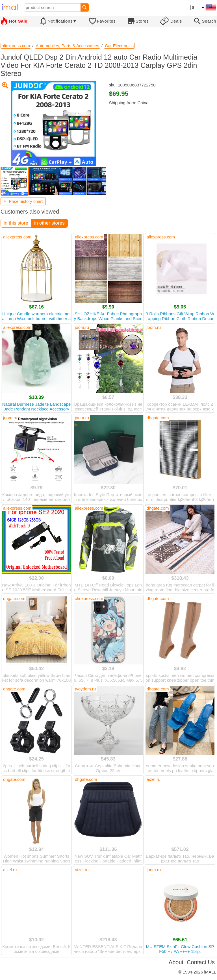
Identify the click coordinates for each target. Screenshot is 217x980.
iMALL (210, 972)
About (176, 962)
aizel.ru (153, 779)
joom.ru (82, 327)
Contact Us (201, 962)
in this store (16, 223)
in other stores (49, 223)
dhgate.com (158, 418)
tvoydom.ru (85, 689)
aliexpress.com (17, 237)
